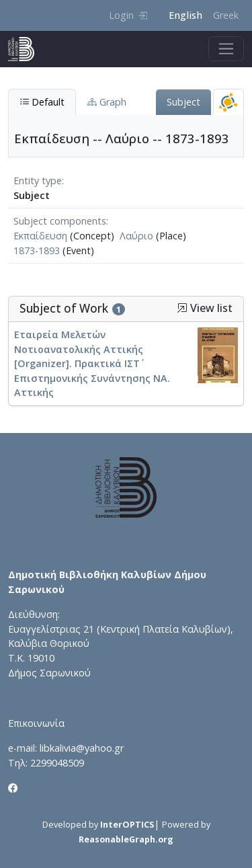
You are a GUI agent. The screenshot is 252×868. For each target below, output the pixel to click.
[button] (182, 308)
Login (128, 15)
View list (205, 308)
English (185, 15)
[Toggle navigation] (226, 49)
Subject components (60, 221)
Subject (183, 102)
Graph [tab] (107, 102)
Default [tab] (42, 102)
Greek (226, 15)
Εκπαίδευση (40, 236)
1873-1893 (37, 250)
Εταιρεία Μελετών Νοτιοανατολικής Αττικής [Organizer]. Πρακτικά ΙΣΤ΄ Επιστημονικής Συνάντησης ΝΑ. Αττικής (92, 363)
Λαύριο (136, 236)
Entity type (38, 181)
